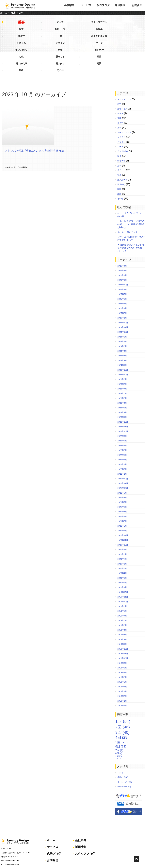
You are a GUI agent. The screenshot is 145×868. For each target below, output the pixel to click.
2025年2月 (120, 287)
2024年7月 (120, 316)
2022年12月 (121, 396)
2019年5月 (120, 600)
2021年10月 (121, 462)
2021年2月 (120, 500)
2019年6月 (120, 595)
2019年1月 (120, 618)
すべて (33, 24)
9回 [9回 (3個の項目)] (117, 731)
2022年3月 (120, 439)
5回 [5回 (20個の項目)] (120, 717)
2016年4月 (120, 680)
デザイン (74, 32)
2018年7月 (120, 647)
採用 (74, 39)
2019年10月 (121, 576)
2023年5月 (120, 373)
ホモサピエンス (33, 32)
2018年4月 (120, 661)
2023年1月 (120, 391)
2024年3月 (120, 330)
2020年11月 (121, 515)
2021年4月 (120, 491)
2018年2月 (120, 670)
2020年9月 (120, 524)
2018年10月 (121, 633)
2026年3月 (120, 245)
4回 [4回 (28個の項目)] (120, 712)
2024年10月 (121, 306)
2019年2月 (120, 614)
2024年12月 (121, 297)
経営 (74, 24)
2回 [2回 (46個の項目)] (121, 701)
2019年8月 (120, 585)
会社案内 (69, 5)
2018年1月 (120, 675)
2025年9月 (120, 264)
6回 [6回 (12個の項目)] (119, 721)
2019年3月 (120, 609)
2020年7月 (120, 533)
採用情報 (120, 5)
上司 (13, 32)
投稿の (121, 752)
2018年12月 (121, 623)
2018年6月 (120, 652)
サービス (86, 5)
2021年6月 (120, 481)
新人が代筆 (95, 39)
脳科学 (115, 24)
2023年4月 (120, 377)
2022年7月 (120, 420)
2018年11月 (121, 628)
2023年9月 (120, 354)
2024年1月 (120, 339)
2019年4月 (120, 604)
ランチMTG (115, 32)
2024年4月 (120, 325)
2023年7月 (120, 363)
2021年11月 (121, 458)
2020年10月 (121, 519)
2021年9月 (120, 467)
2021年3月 (120, 496)
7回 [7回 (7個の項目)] (118, 725)
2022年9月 (120, 410)
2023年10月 (121, 349)
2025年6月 (120, 273)
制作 (136, 32)
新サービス (95, 24)
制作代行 (13, 39)
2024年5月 (120, 321)
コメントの (123, 756)
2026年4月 (120, 240)
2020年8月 (120, 529)
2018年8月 (120, 642)
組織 (13, 47)
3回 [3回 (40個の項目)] (121, 707)
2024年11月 (121, 302)
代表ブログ (103, 5)
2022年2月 (120, 444)
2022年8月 (120, 415)
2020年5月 (120, 543)
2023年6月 (120, 368)
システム (54, 32)
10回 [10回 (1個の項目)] (116, 733)
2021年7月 (120, 477)
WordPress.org (122, 761)
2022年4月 (120, 434)
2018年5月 (120, 656)
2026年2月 (120, 250)
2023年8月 (120, 358)
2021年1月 (120, 505)
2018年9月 (120, 637)
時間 (136, 39)
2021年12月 (121, 453)
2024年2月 (120, 335)
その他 (33, 47)
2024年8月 (120, 311)
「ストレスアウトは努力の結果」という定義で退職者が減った (129, 199)
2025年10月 (121, 259)
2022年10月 (121, 406)
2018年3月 (120, 666)
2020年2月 (120, 557)
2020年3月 (120, 552)
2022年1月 (120, 448)
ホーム (4, 14)
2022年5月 (120, 429)
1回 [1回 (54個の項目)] (121, 696)
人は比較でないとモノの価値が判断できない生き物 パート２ (129, 222)
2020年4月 (120, 548)
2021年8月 (120, 472)
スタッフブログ (84, 826)
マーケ (95, 32)
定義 (33, 39)
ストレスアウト (54, 24)
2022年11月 (121, 401)
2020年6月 (120, 538)
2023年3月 (120, 382)
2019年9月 (120, 581)
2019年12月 (121, 566)
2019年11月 (121, 571)
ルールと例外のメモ (126, 207)
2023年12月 (121, 344)
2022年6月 (120, 425)
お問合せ (137, 5)
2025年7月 (120, 269)
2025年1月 (120, 292)
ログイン (120, 747)
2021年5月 (120, 486)
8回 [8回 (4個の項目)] (117, 728)
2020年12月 (121, 510)
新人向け (115, 39)
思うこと (54, 39)
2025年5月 (120, 278)
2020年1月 (120, 562)
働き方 (136, 24)
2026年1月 (120, 254)
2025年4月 (120, 283)
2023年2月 (120, 387)
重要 (13, 24)
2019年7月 (120, 590)
